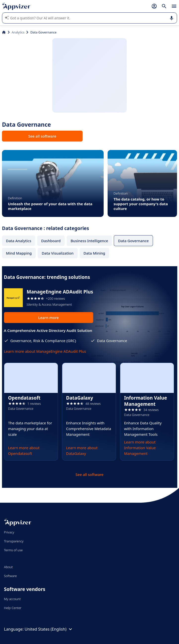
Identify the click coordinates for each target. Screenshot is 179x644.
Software (10, 576)
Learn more (48, 318)
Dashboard (51, 241)
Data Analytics (19, 241)
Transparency (14, 541)
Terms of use (13, 550)
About (8, 567)
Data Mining (94, 253)
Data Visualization (58, 253)
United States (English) (49, 629)
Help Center (13, 608)
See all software (42, 136)
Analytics (18, 32)
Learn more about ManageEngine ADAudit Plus (45, 351)
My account (12, 599)
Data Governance (133, 241)
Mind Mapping (19, 253)
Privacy (9, 532)
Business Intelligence (89, 241)
